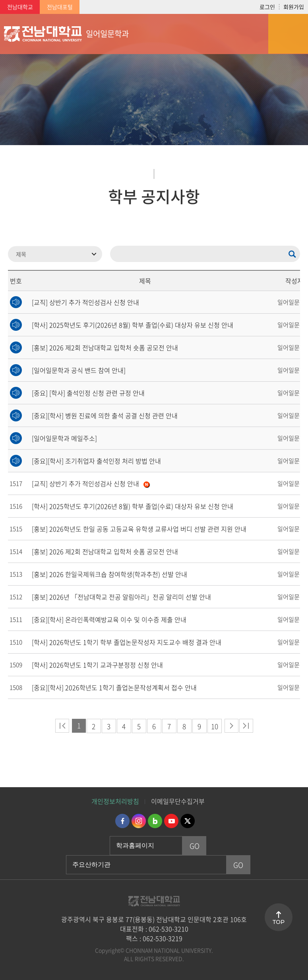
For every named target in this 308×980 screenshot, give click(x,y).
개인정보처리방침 (115, 801)
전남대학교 (20, 7)
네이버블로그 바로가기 (155, 821)
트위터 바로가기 (188, 821)
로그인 (267, 7)
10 (215, 726)
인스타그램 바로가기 (139, 821)
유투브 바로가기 (171, 821)
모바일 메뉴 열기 (288, 34)
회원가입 (294, 7)
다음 (231, 726)
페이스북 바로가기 (122, 821)
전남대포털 (60, 7)
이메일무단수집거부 (178, 801)
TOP (279, 922)
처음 (62, 726)
